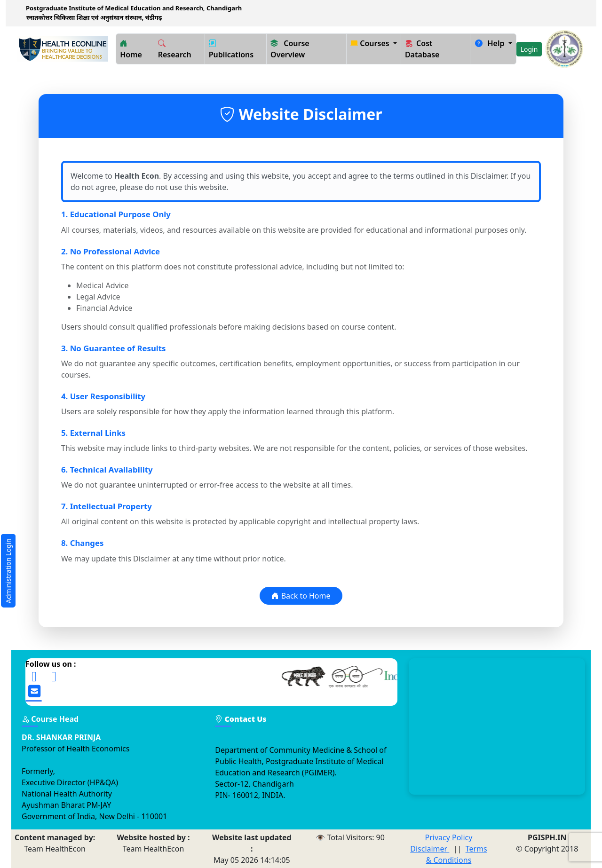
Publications (231, 49)
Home (131, 49)
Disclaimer (430, 849)
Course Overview (290, 49)
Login (529, 49)
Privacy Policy (448, 837)
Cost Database (422, 49)
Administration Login (8, 571)
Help (490, 43)
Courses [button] (371, 43)
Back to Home (301, 596)
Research (175, 49)
